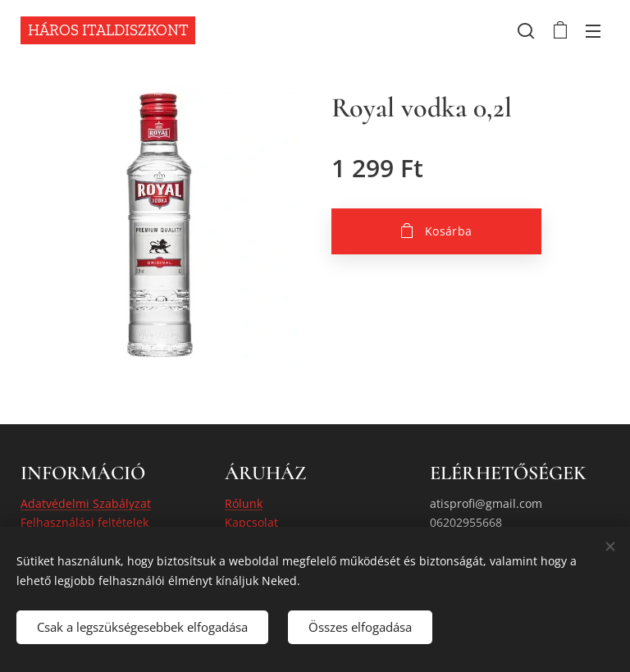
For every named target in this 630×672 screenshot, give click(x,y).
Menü (593, 31)
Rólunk (244, 503)
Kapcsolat (251, 522)
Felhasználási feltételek (84, 522)
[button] (526, 30)
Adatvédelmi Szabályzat (86, 503)
